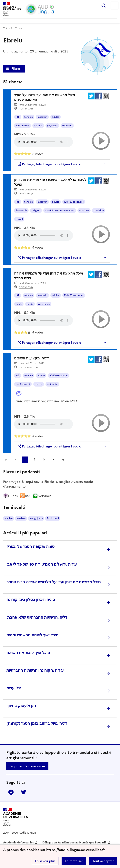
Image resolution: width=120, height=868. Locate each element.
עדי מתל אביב (26, 194)
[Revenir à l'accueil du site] (16, 817)
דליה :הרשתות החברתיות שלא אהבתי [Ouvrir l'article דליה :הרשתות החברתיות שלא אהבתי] (37, 617)
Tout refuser (74, 861)
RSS (25, 496)
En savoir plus (45, 861)
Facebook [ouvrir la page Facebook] (11, 792)
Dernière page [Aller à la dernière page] (63, 460)
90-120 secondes (59, 376)
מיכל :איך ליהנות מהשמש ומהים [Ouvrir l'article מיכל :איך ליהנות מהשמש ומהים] (32, 635)
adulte (56, 117)
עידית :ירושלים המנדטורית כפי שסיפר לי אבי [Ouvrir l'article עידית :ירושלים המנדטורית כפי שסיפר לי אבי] (42, 564)
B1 (18, 117)
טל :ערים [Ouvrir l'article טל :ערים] (14, 688)
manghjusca (36, 518)
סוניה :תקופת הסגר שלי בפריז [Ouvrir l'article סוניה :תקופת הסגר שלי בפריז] (30, 547)
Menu (115, 6)
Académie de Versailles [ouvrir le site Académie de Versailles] (18, 843)
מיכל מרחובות (26, 109)
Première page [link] (6, 460)
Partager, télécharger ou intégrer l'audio (49, 164)
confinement (23, 384)
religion (36, 210)
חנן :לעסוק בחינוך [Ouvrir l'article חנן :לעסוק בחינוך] (21, 706)
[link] (16, 460)
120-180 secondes (74, 202)
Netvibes (42, 496)
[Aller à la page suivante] (53, 460)
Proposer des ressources (27, 766)
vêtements (44, 304)
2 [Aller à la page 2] (35, 460)
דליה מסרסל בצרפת (29, 367)
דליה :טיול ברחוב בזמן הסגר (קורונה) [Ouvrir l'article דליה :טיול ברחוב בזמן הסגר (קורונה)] (37, 723)
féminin (29, 117)
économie (21, 210)
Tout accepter (103, 861)
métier (39, 384)
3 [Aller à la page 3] (44, 460)
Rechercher (104, 6)
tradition (99, 210)
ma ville (38, 126)
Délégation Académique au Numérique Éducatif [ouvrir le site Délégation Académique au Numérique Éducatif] (75, 843)
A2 (18, 376)
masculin (42, 117)
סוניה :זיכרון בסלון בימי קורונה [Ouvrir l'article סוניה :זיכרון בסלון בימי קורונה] (31, 600)
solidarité (52, 384)
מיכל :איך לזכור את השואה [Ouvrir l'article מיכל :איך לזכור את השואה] (28, 653)
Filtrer (16, 69)
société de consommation (60, 210)
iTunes (10, 496)
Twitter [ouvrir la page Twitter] (24, 792)
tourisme (67, 126)
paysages (52, 126)
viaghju (9, 518)
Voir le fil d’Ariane (13, 28)
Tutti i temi (53, 518)
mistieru (21, 518)
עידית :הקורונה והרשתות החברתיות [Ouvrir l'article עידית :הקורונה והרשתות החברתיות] (35, 670)
